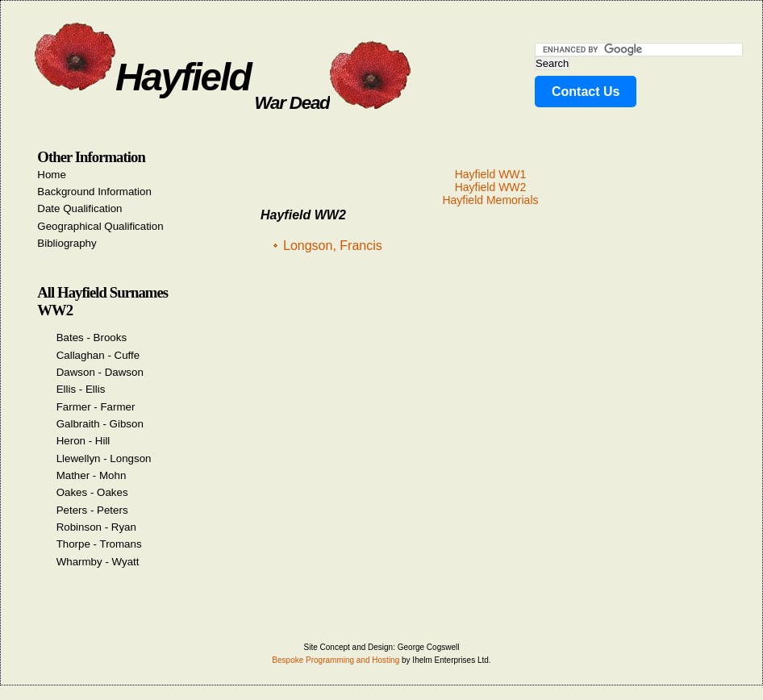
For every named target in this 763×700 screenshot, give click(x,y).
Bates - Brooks (92, 337)
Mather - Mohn (92, 475)
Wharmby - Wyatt (98, 562)
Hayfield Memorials (490, 200)
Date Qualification (79, 208)
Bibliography (67, 243)
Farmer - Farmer (96, 407)
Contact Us (586, 92)
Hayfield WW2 (491, 187)
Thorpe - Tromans (99, 544)
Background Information (94, 192)
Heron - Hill (83, 441)
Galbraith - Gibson (100, 424)
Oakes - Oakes (92, 492)
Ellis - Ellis (81, 389)
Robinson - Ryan (96, 527)
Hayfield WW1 (491, 174)
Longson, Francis (333, 246)
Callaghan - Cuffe (98, 355)
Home (52, 175)
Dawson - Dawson (100, 372)
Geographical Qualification (100, 226)
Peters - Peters (92, 510)
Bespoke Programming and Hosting (336, 660)
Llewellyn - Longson (104, 458)
